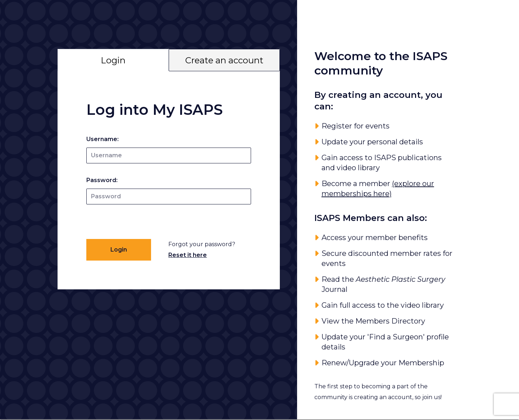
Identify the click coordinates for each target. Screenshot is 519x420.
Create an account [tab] (224, 60)
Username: (103, 139)
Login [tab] (113, 60)
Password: (102, 180)
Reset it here (188, 255)
